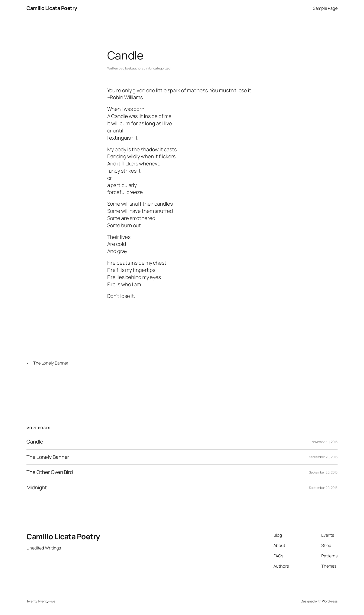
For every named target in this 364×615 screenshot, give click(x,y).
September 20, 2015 (323, 472)
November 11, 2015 (325, 442)
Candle (35, 442)
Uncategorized (160, 68)
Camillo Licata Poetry (52, 8)
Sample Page (325, 8)
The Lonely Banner (51, 363)
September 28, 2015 (323, 457)
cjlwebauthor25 (134, 68)
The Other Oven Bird (50, 472)
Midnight (37, 488)
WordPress (330, 601)
